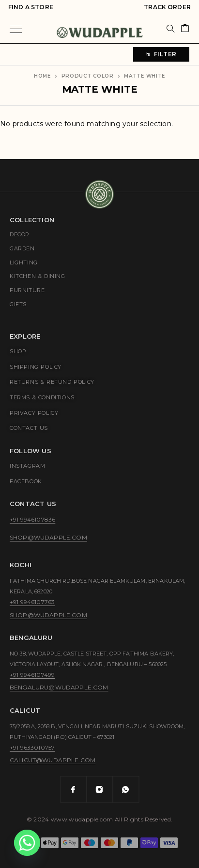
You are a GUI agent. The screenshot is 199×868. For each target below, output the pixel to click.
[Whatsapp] (126, 789)
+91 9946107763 (32, 602)
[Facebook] (74, 789)
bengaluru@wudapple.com (59, 687)
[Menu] (16, 29)
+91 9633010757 (32, 747)
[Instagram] (100, 789)
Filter (161, 54)
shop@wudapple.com (48, 537)
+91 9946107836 (32, 519)
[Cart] (185, 29)
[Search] (170, 29)
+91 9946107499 (32, 675)
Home (42, 76)
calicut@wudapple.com (53, 760)
